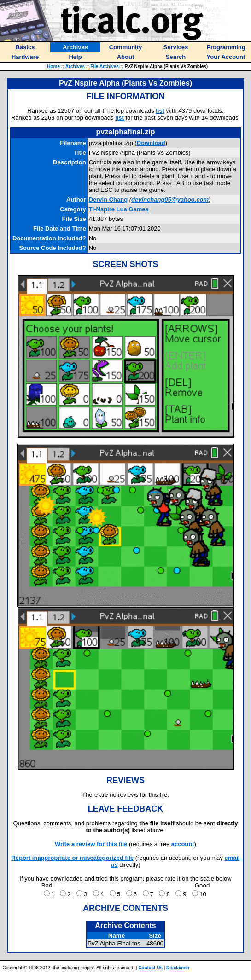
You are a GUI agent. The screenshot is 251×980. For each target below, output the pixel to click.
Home (53, 67)
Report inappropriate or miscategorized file (72, 858)
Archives (75, 67)
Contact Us (150, 968)
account (183, 844)
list (160, 111)
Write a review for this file (91, 844)
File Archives (105, 67)
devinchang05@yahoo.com (170, 200)
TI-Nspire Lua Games (119, 209)
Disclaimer (178, 968)
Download (151, 143)
